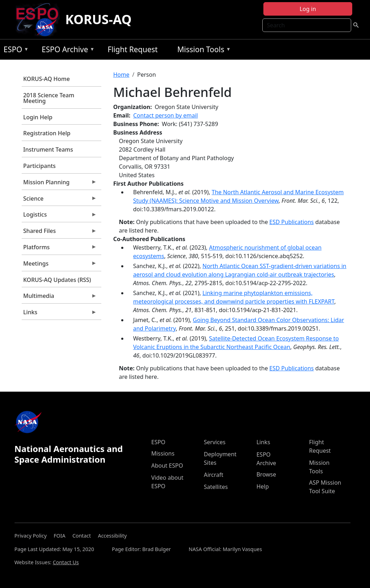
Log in (308, 9)
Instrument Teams (48, 149)
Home (122, 75)
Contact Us (66, 562)
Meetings (59, 265)
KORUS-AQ (99, 19)
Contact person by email (166, 115)
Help (262, 486)
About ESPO (167, 466)
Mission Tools (202, 51)
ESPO (14, 51)
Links (59, 314)
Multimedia (59, 298)
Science (59, 200)
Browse (266, 474)
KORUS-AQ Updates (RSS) (57, 280)
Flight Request (133, 49)
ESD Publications (292, 222)
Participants (39, 166)
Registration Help (47, 133)
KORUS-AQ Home (46, 79)
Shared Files (59, 233)
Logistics (59, 216)
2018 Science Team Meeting (49, 98)
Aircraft (213, 475)
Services (215, 442)
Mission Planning (59, 184)
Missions (163, 453)
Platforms (59, 249)
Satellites (216, 487)
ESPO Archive (66, 51)
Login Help (38, 117)
